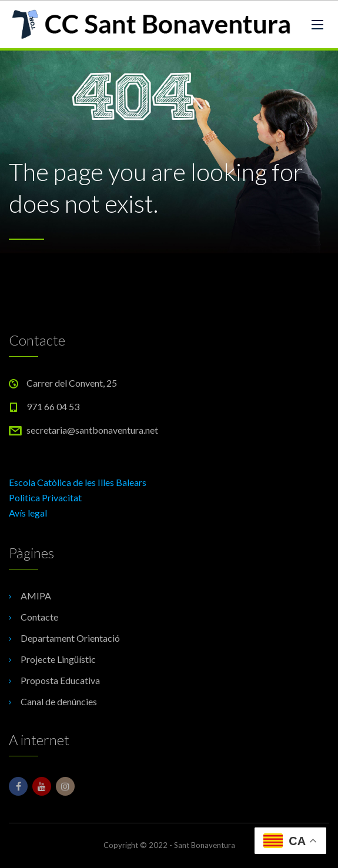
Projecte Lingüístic (58, 659)
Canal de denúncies (59, 701)
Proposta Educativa (60, 680)
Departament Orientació (70, 638)
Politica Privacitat (45, 497)
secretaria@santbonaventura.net (92, 430)
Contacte (39, 617)
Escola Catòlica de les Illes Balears (78, 482)
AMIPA (36, 596)
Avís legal (28, 513)
